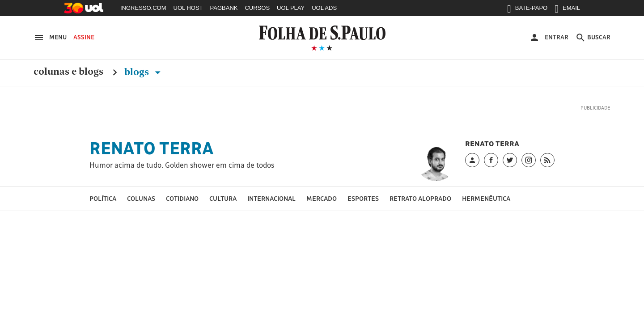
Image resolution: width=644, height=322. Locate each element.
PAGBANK (224, 8)
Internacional (271, 198)
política (103, 198)
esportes (363, 198)
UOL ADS (324, 8)
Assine (84, 37)
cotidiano (182, 198)
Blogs (144, 72)
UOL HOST (188, 8)
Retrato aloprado (420, 198)
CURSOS (257, 8)
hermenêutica (486, 198)
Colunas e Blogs (68, 72)
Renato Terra (152, 148)
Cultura (223, 198)
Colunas (141, 198)
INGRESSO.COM (143, 8)
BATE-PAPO (527, 10)
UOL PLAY (291, 8)
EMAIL (567, 10)
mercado (322, 198)
